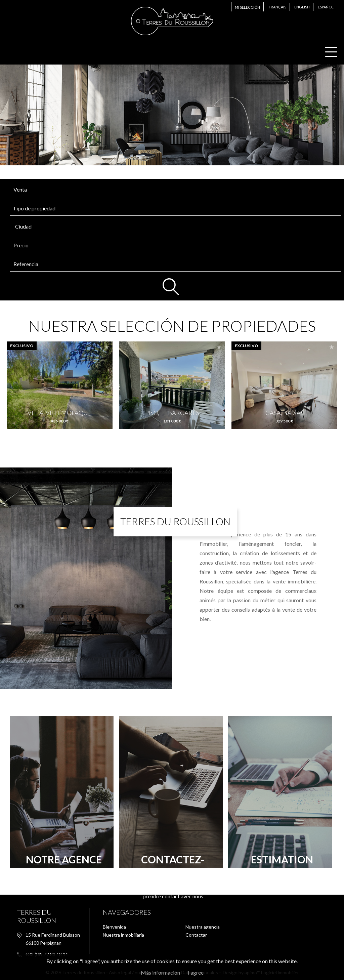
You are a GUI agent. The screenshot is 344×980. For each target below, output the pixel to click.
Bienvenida (114, 927)
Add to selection (107, 347)
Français (277, 7)
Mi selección (247, 7)
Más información (160, 972)
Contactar (196, 935)
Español (326, 7)
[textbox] (153, 227)
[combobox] (175, 227)
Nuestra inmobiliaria (123, 935)
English (302, 7)
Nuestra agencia (203, 927)
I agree (196, 972)
